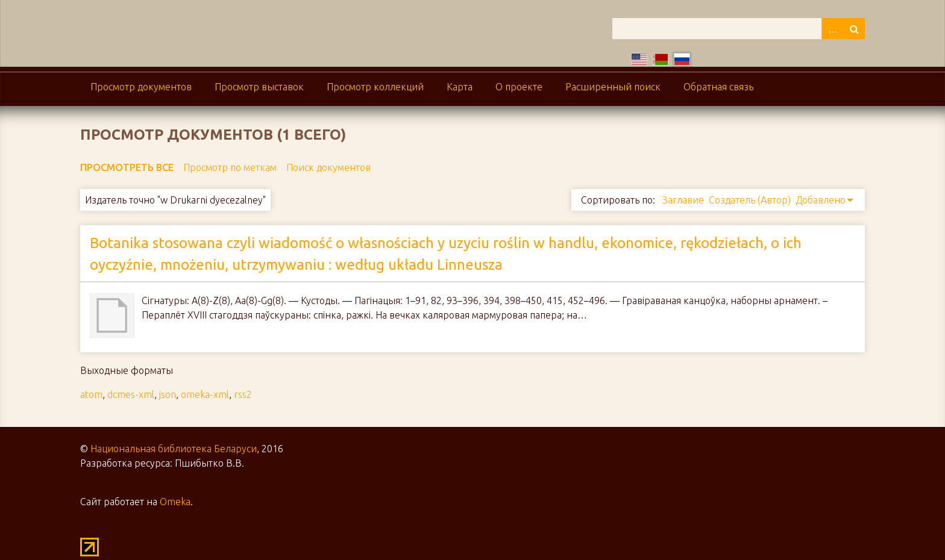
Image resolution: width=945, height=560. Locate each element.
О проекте (519, 87)
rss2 (243, 394)
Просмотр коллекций (375, 87)
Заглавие (683, 200)
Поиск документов (328, 167)
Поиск (854, 29)
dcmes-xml (131, 394)
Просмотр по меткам (230, 167)
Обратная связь (718, 87)
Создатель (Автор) (750, 200)
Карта (460, 87)
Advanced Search (832, 29)
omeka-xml (205, 394)
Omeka (175, 502)
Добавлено (821, 200)
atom (91, 394)
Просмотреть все (127, 167)
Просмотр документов (141, 87)
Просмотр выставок (259, 87)
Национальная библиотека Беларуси (174, 449)
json (168, 394)
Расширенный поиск (613, 87)
